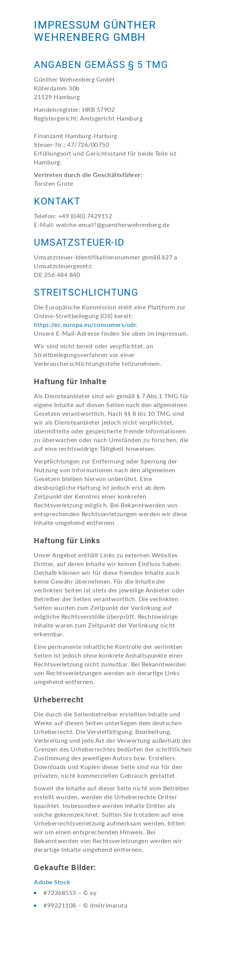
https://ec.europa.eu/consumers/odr (85, 324)
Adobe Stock (52, 882)
